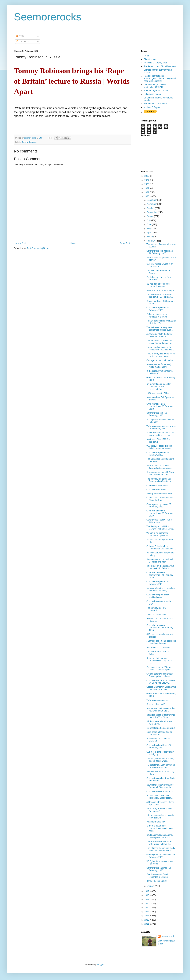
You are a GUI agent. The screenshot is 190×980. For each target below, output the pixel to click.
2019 (147, 891)
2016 (147, 904)
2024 (147, 180)
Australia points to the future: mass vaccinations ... (160, 335)
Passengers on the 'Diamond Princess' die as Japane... (160, 668)
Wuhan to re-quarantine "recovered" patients (157, 534)
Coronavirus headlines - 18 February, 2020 (159, 747)
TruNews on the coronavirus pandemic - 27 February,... (160, 296)
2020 (147, 196)
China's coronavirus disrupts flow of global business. (159, 675)
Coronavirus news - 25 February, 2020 (157, 414)
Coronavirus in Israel (156, 489)
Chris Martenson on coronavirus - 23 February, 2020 (160, 513)
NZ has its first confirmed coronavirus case (158, 285)
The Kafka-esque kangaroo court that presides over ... (160, 329)
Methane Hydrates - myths (156, 91)
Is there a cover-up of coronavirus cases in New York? (160, 828)
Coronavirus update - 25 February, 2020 (158, 454)
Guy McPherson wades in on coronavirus (160, 265)
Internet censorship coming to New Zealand (160, 816)
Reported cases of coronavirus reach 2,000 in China (161, 716)
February (151, 241)
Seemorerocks (48, 17)
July (149, 220)
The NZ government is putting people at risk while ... (160, 760)
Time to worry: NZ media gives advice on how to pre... (161, 355)
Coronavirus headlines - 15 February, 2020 (159, 869)
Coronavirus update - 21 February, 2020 (158, 583)
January (151, 886)
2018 (147, 895)
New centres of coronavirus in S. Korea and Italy (160, 561)
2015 (147, 908)
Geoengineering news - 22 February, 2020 (159, 506)
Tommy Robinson (29, 142)
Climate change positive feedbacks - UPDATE (155, 86)
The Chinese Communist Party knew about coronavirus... (161, 849)
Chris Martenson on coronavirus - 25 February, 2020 (160, 406)
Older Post (125, 243)
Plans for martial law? (156, 822)
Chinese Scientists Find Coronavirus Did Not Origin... (161, 548)
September (152, 212)
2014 (147, 912)
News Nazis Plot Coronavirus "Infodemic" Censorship (160, 786)
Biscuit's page (150, 59)
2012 (147, 920)
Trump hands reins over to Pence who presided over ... (161, 348)
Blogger (100, 964)
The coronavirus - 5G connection (156, 609)
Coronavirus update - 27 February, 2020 (158, 309)
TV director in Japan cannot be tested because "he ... (161, 766)
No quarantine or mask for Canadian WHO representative (159, 387)
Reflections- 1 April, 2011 (155, 63)
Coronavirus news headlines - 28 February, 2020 (160, 252)
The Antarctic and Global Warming (160, 66)
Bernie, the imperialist (156, 881)
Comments (22, 41)
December (152, 200)
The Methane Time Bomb (156, 104)
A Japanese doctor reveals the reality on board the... (160, 710)
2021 (147, 192)
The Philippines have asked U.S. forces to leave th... (159, 843)
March (150, 237)
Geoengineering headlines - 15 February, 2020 (161, 856)
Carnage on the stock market (160, 360)
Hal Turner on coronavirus (158, 648)
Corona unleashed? (156, 704)
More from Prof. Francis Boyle (160, 290)
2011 (147, 924)
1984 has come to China (158, 393)
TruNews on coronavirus (158, 700)
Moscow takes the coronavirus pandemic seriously (160, 589)
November (152, 204)
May (149, 229)
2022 (147, 188)
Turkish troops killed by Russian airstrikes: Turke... (161, 322)
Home (73, 243)
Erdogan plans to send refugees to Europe (157, 315)
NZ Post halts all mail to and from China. (159, 723)
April (149, 233)
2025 (147, 176)
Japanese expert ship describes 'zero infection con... (161, 642)
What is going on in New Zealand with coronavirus (159, 467)
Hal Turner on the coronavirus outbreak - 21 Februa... (160, 567)
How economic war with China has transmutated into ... (160, 473)
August (151, 216)
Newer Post (20, 243)
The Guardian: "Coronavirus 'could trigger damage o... (159, 342)
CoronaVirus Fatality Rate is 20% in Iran (159, 521)
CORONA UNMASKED (157, 485)
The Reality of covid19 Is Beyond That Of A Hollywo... (161, 528)
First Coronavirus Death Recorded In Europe (157, 876)
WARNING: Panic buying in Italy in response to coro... (160, 447)
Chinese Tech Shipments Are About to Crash (160, 499)
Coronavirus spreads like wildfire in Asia (158, 596)
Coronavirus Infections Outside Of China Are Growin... (161, 682)
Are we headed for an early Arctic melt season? (159, 366)
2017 (147, 899)
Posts (20, 36)
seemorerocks (168, 936)
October (151, 208)
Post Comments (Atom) (38, 248)
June (149, 224)
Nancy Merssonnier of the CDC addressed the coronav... (161, 434)
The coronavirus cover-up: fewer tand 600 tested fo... (160, 480)
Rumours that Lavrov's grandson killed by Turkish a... (160, 661)
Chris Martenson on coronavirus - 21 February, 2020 (160, 575)
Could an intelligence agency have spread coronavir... (160, 836)
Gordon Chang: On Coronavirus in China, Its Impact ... (161, 688)
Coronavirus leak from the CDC (161, 791)
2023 (147, 184)
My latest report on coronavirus (161, 728)
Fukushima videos (152, 94)
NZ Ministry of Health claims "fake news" (159, 810)
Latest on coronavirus (156, 615)
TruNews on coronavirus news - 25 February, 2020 (161, 427)
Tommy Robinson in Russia (159, 493)
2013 (147, 916)
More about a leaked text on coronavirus (159, 733)
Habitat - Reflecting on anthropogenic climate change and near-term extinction (160, 79)
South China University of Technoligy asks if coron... (160, 797)
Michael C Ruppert (152, 107)
